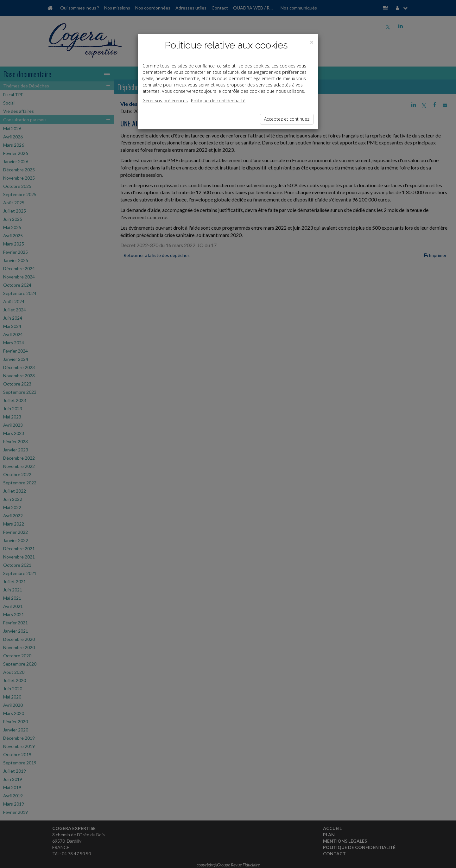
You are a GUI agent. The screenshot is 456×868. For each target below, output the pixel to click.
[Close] (312, 42)
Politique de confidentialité (218, 101)
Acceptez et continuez (287, 119)
